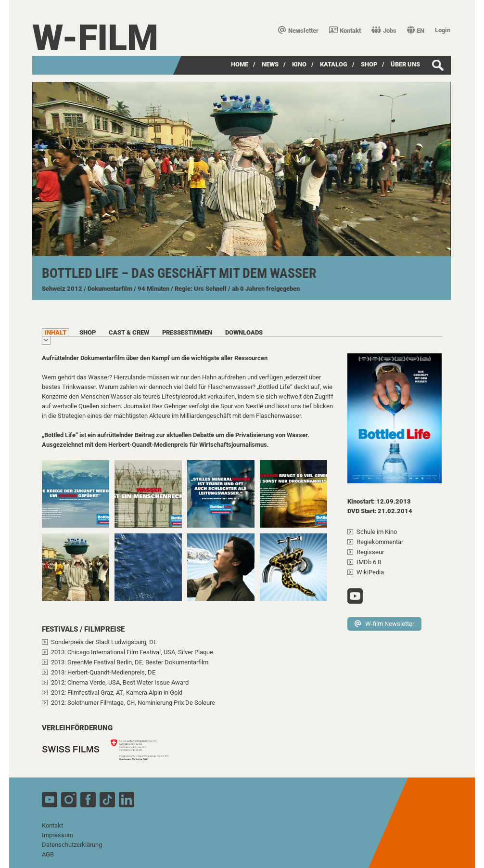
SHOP (369, 64)
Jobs (384, 31)
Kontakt (345, 31)
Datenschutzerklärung (72, 845)
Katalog (334, 64)
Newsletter (298, 31)
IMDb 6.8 (369, 562)
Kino (299, 64)
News (270, 64)
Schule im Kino (377, 532)
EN (416, 31)
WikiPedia (370, 572)
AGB (48, 854)
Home (240, 64)
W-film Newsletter (384, 624)
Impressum (57, 835)
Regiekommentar (380, 542)
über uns (405, 64)
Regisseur (370, 552)
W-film (95, 38)
